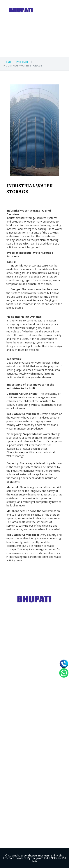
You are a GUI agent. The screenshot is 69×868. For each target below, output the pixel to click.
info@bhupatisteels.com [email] (29, 828)
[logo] (21, 10)
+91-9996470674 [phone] (25, 799)
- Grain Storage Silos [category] (20, 661)
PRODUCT (22, 62)
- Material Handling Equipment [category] (26, 676)
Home (7, 62)
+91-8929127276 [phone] (25, 814)
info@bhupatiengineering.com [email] (32, 821)
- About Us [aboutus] (12, 711)
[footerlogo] (35, 599)
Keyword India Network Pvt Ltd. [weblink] (49, 859)
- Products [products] (12, 718)
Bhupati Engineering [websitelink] (40, 855)
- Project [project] (11, 725)
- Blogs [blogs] (10, 732)
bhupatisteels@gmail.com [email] (30, 775)
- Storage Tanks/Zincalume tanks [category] (28, 668)
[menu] (65, 5)
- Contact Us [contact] (13, 739)
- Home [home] (10, 703)
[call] (64, 664)
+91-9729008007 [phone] (25, 806)
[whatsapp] (64, 673)
